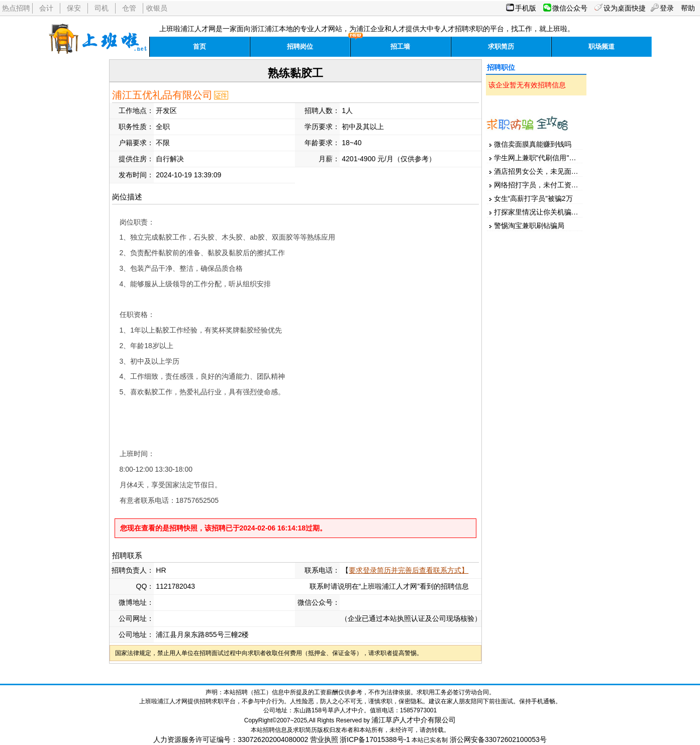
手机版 (526, 8)
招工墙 (400, 46)
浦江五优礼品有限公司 (162, 95)
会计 (46, 8)
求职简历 (501, 46)
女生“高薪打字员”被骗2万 (533, 198)
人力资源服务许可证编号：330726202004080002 (231, 739)
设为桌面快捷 (625, 8)
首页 (199, 46)
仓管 (129, 8)
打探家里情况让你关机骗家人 (540, 212)
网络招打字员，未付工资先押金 (543, 185)
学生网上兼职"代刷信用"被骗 (539, 158)
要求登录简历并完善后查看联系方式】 (409, 570)
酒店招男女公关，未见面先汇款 (543, 171)
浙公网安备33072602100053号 (498, 739)
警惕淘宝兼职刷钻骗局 (529, 226)
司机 (102, 8)
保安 (74, 8)
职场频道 (602, 46)
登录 (667, 8)
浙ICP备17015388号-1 (375, 739)
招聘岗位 (300, 46)
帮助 (688, 8)
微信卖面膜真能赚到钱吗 (533, 144)
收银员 (157, 8)
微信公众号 (570, 8)
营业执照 (324, 739)
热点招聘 (16, 8)
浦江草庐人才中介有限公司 (414, 720)
